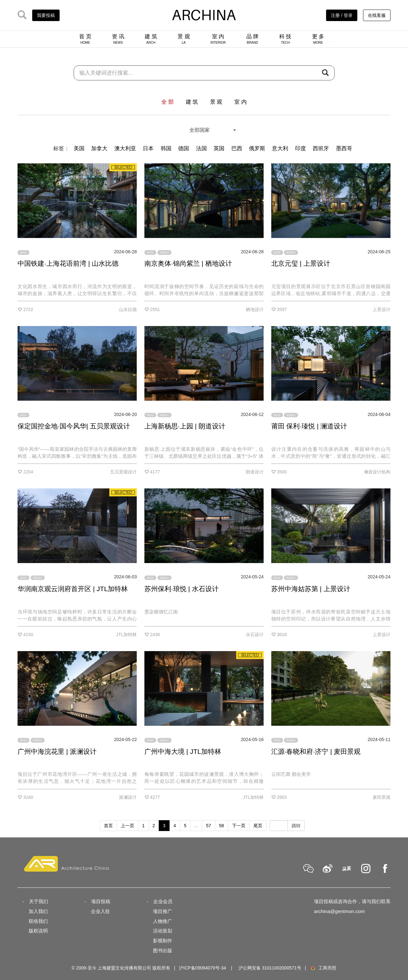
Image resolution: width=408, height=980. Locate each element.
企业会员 (163, 901)
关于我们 (39, 901)
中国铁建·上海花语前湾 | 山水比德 (68, 263)
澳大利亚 (125, 148)
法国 (201, 148)
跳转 (296, 826)
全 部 (168, 102)
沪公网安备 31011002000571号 (270, 968)
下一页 (239, 826)
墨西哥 (344, 148)
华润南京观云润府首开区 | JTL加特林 (73, 589)
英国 (219, 148)
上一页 (127, 826)
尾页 (258, 826)
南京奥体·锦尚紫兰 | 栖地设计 (188, 263)
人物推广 (163, 921)
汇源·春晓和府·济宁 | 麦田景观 (316, 751)
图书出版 (163, 950)
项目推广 (163, 911)
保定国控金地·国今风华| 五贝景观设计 (74, 426)
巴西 (237, 148)
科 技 (285, 39)
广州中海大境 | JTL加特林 (183, 751)
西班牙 (321, 148)
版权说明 (38, 931)
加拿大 (99, 148)
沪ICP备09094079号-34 (202, 968)
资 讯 (118, 39)
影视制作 (163, 941)
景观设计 (164, 252)
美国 (79, 148)
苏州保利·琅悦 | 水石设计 (182, 589)
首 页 (85, 39)
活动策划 (163, 931)
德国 (184, 148)
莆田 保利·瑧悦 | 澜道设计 (309, 426)
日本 (148, 148)
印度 (301, 148)
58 (222, 826)
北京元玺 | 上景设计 (301, 263)
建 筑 (151, 39)
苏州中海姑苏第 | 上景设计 (311, 589)
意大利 (280, 148)
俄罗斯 (257, 148)
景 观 (184, 39)
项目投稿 (101, 901)
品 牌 (253, 39)
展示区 (23, 252)
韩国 (166, 148)
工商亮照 (323, 968)
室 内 (218, 39)
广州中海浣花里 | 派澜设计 (57, 751)
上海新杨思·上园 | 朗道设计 (185, 426)
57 (208, 826)
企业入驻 (100, 911)
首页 (108, 826)
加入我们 (38, 911)
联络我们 (38, 921)
